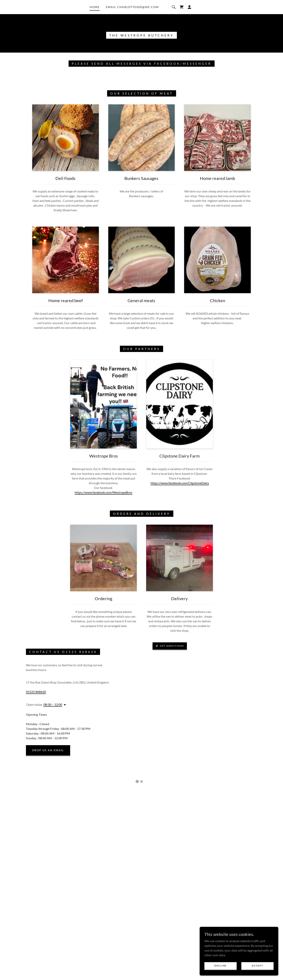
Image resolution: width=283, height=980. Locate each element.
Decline (221, 966)
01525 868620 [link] (36, 692)
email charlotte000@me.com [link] (132, 7)
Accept (257, 966)
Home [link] (95, 7)
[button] (182, 7)
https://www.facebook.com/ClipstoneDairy (180, 483)
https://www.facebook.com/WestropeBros (103, 492)
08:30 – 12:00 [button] (53, 704)
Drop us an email (48, 750)
